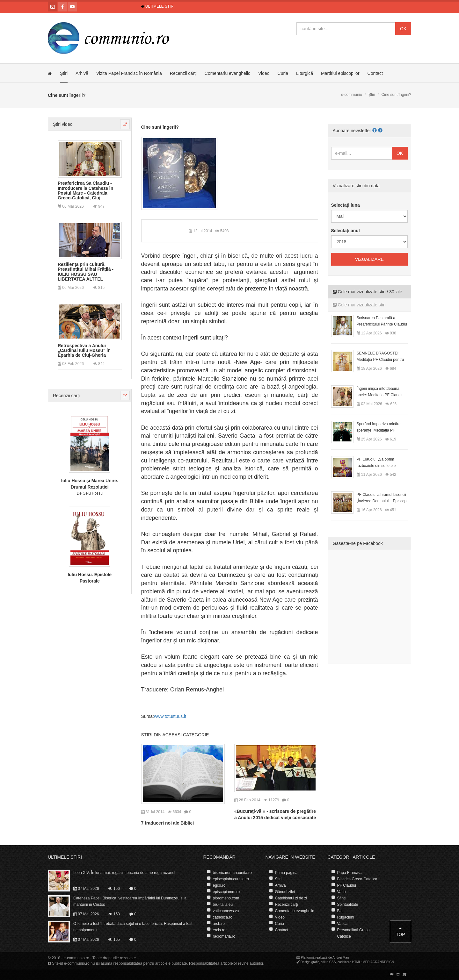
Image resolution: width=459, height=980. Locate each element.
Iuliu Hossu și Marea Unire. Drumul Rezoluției (90, 484)
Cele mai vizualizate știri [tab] (359, 305)
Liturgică (305, 73)
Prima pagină (286, 873)
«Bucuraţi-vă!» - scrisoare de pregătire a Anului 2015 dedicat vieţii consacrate (275, 814)
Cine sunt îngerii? (160, 127)
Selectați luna (346, 205)
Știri (64, 73)
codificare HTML (349, 962)
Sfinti (342, 898)
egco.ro (219, 885)
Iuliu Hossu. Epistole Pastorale (90, 578)
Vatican (343, 924)
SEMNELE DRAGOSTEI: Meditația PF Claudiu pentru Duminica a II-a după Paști (380, 360)
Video (264, 73)
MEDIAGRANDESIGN (378, 962)
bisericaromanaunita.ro (232, 873)
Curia (283, 73)
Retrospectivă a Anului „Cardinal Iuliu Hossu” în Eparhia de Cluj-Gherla (84, 351)
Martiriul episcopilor (340, 73)
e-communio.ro (76, 958)
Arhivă (82, 73)
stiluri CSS (328, 962)
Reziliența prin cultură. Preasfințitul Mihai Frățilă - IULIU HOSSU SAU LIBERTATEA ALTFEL (86, 272)
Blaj (340, 911)
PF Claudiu (347, 885)
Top (401, 931)
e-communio (352, 95)
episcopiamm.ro (226, 892)
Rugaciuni (346, 917)
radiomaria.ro (224, 936)
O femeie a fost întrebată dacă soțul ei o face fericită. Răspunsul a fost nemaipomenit (133, 927)
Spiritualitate (348, 905)
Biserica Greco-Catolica (357, 879)
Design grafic (310, 962)
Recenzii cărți (183, 73)
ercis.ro (219, 930)
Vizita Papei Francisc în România (129, 73)
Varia (342, 892)
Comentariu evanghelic (227, 73)
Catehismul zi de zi (291, 898)
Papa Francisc (350, 873)
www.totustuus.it (170, 716)
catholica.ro (223, 917)
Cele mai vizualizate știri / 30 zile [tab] (368, 292)
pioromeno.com (226, 898)
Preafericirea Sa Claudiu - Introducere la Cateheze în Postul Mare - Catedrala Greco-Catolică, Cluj (85, 191)
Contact (375, 73)
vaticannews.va (226, 911)
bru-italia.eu (223, 905)
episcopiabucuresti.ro (231, 879)
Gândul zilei (285, 892)
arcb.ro (219, 924)
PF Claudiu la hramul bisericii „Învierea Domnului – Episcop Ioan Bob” (382, 501)
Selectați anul (346, 231)
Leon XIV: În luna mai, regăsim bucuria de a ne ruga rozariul (124, 873)
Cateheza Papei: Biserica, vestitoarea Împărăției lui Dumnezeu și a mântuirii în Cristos (130, 901)
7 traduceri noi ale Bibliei (168, 823)
